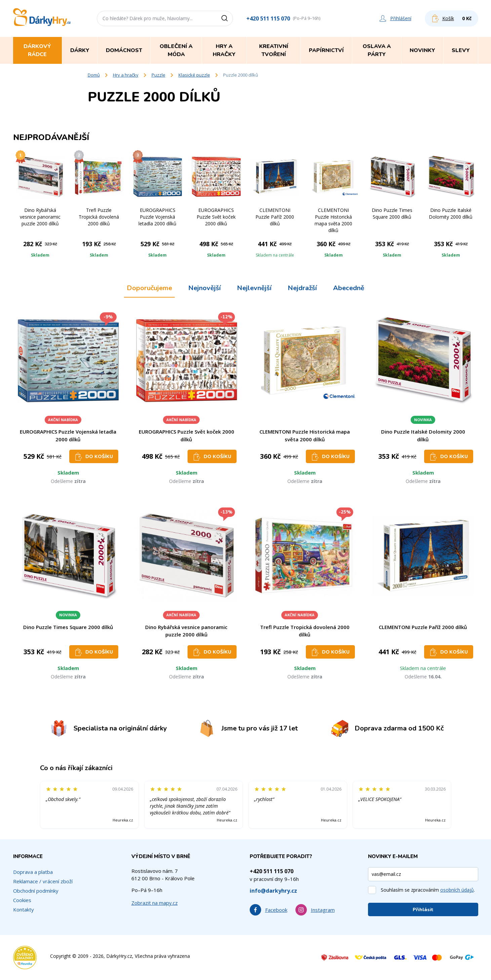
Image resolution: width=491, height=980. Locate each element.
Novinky (422, 50)
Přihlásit (423, 910)
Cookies (22, 900)
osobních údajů (457, 890)
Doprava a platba (33, 872)
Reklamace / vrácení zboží (43, 881)
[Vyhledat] (227, 18)
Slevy (461, 50)
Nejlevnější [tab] (254, 288)
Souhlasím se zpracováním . (428, 890)
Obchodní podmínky (36, 891)
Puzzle (158, 75)
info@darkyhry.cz (273, 891)
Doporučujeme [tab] (149, 288)
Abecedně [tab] (349, 288)
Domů (94, 75)
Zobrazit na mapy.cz (155, 903)
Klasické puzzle (194, 75)
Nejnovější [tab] (204, 288)
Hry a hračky (126, 75)
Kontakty (24, 909)
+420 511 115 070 (268, 18)
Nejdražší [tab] (302, 288)
